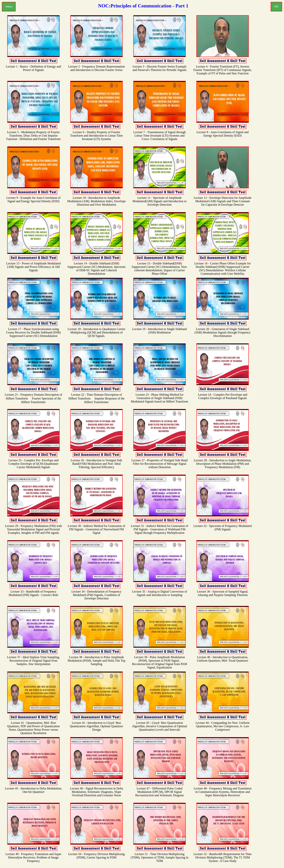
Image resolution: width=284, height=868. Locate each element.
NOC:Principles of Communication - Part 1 (143, 6)
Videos (9, 7)
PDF (276, 7)
